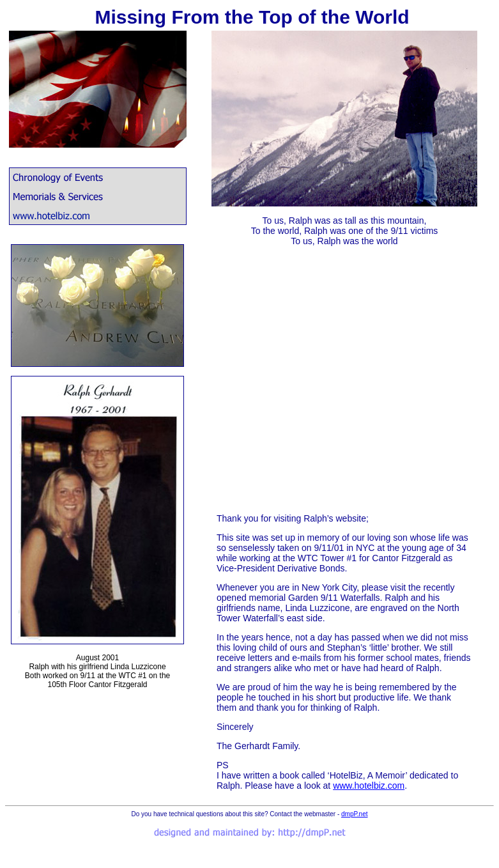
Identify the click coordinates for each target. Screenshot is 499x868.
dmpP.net (355, 814)
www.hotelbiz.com (369, 786)
